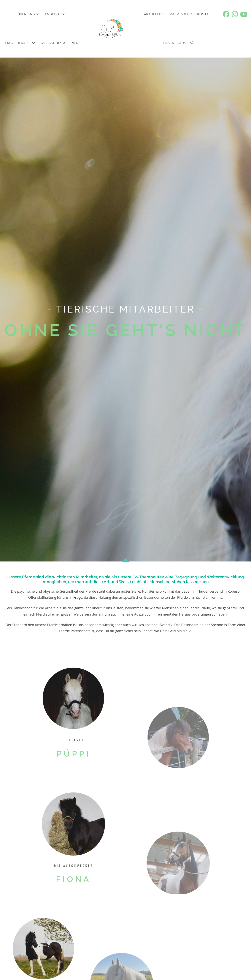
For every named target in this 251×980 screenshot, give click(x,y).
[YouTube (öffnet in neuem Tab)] (244, 14)
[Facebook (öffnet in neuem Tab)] (226, 14)
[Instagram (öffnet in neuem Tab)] (235, 14)
